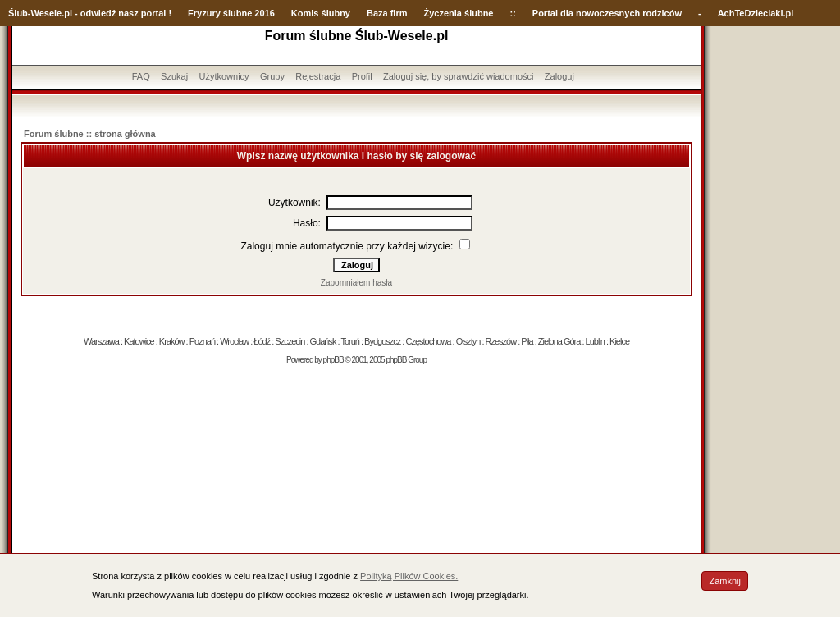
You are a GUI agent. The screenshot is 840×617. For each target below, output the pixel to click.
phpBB (333, 360)
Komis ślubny (321, 13)
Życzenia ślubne (459, 13)
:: (512, 13)
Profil (362, 76)
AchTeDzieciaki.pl (756, 13)
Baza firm (387, 13)
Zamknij (725, 581)
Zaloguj (559, 76)
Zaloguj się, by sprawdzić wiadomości (458, 76)
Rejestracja (318, 76)
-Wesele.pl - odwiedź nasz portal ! (100, 13)
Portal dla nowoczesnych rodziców (607, 13)
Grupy (272, 76)
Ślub (18, 13)
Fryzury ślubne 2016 (231, 13)
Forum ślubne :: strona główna (90, 134)
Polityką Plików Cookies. (409, 576)
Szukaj (174, 76)
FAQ (141, 76)
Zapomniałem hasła (356, 283)
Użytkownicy (224, 76)
